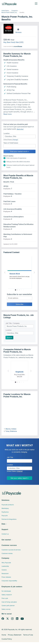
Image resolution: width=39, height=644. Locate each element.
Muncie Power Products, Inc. (9, 12)
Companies (15, 11)
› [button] (34, 272)
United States (5, 11)
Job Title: (10, 457)
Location (8, 330)
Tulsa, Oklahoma (11, 431)
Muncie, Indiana (11, 429)
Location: (7, 133)
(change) (15, 140)
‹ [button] (5, 272)
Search (9, 338)
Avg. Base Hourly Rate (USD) (13, 42)
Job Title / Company (13, 323)
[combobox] (19, 136)
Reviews (18, 32)
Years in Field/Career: (11, 143)
